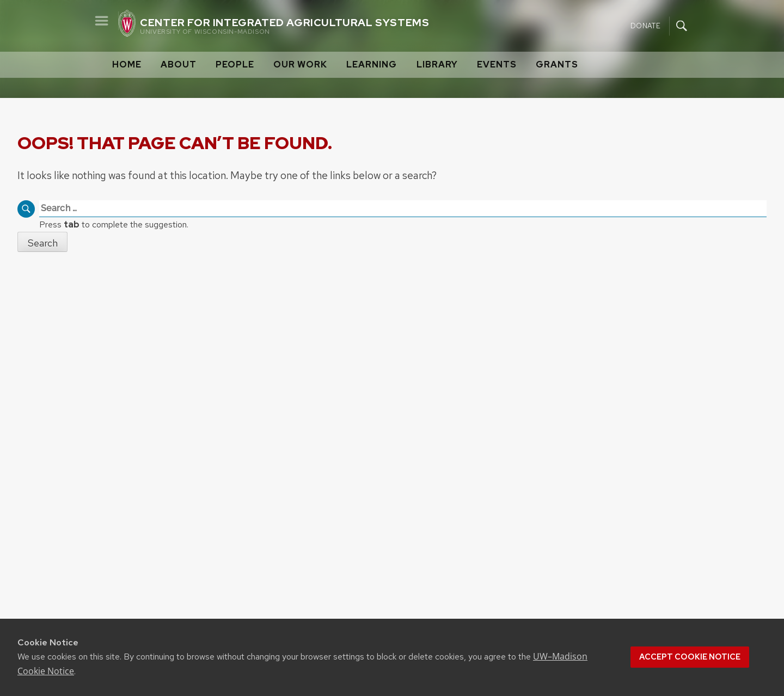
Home (127, 64)
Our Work (300, 64)
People (235, 64)
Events (497, 64)
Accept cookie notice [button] (690, 657)
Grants (557, 64)
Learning (372, 64)
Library (437, 64)
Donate (645, 25)
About (179, 64)
